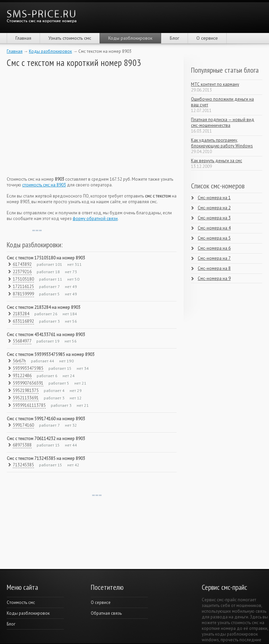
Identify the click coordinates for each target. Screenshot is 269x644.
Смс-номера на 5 (214, 238)
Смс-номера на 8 (214, 268)
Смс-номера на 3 (214, 218)
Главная (23, 38)
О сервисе (207, 38)
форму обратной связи (95, 219)
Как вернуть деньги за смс (217, 161)
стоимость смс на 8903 (44, 185)
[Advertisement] (57, 122)
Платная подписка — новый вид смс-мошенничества (223, 122)
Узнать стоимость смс (70, 38)
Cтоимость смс (21, 602)
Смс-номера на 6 (214, 248)
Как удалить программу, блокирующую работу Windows (222, 143)
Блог (175, 38)
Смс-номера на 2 (214, 208)
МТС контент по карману (215, 84)
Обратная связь (106, 613)
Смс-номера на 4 (214, 228)
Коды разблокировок (130, 38)
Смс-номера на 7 (214, 258)
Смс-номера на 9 (214, 278)
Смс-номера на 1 (214, 198)
